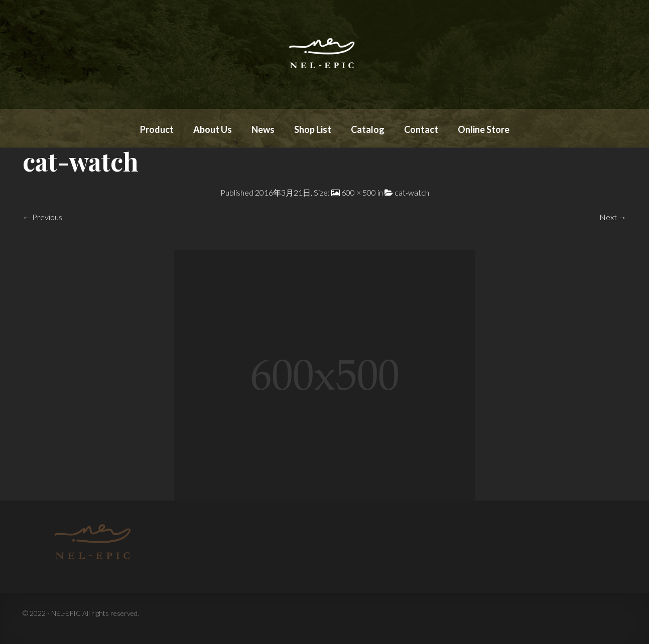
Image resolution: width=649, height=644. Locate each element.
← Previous (42, 217)
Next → (613, 217)
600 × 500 (359, 192)
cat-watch (412, 192)
